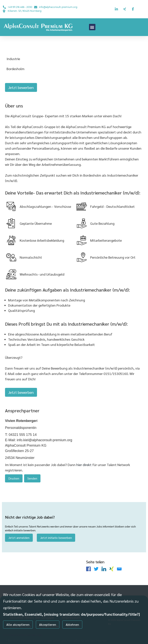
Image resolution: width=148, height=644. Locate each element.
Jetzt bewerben (21, 87)
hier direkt (84, 462)
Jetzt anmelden (19, 534)
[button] (92, 27)
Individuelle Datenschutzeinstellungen (23, 635)
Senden (32, 476)
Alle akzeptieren (18, 624)
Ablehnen (72, 624)
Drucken (14, 476)
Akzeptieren (48, 624)
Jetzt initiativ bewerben (56, 534)
